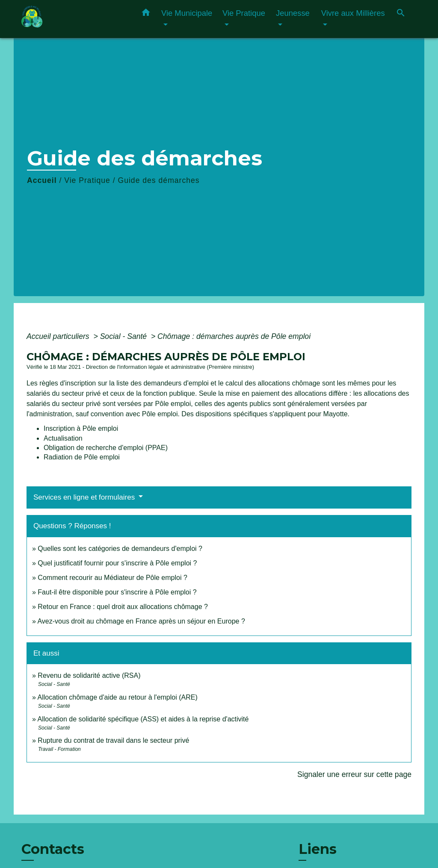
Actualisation (63, 438)
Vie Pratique (87, 180)
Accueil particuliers (59, 336)
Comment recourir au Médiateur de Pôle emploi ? (112, 578)
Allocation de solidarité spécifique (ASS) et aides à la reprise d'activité (143, 719)
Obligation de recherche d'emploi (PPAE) (106, 448)
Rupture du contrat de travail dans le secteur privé (113, 740)
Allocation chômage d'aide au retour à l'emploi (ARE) (117, 697)
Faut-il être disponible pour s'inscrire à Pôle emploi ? (117, 592)
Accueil (42, 180)
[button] (146, 14)
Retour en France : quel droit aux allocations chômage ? (123, 607)
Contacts (53, 849)
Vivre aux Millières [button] (353, 13)
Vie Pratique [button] (244, 13)
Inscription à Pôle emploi (81, 428)
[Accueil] (74, 19)
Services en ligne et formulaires (85, 497)
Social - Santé (124, 336)
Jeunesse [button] (293, 13)
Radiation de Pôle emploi (82, 457)
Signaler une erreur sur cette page (354, 774)
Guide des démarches (158, 180)
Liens (318, 849)
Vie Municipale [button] (187, 13)
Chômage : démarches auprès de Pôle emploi (234, 336)
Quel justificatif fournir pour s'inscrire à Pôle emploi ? (117, 563)
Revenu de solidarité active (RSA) (89, 675)
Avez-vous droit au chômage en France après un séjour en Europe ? (141, 621)
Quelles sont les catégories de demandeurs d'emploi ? (120, 549)
